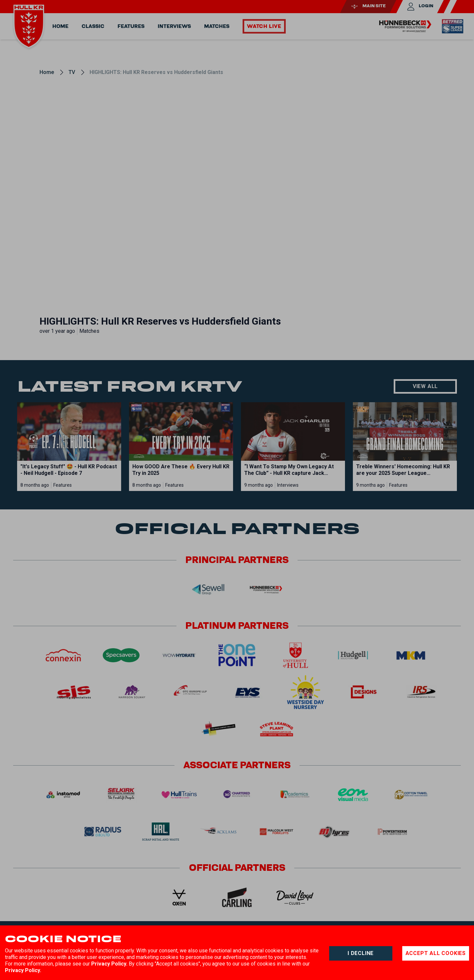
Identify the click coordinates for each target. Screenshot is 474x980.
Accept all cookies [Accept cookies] (436, 953)
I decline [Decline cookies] (361, 953)
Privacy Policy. (109, 964)
